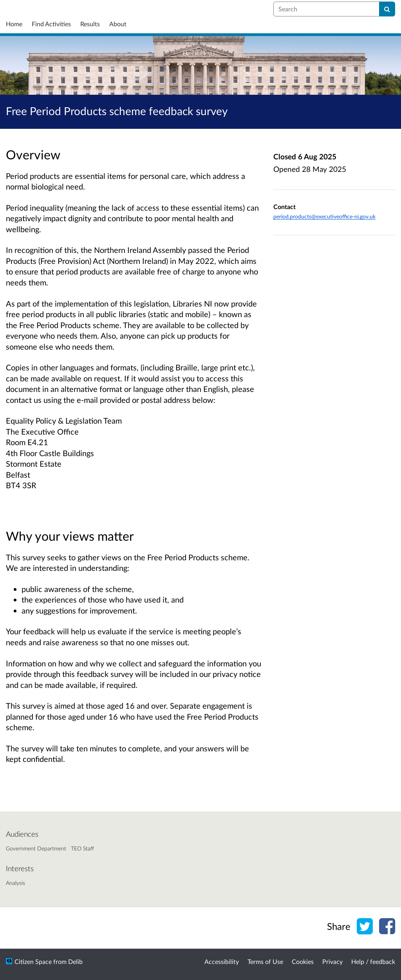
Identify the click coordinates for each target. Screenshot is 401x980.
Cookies (303, 961)
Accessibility (222, 961)
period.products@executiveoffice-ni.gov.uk (324, 216)
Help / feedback (373, 961)
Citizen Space (33, 961)
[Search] (387, 9)
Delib (75, 961)
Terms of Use (265, 961)
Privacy (332, 961)
